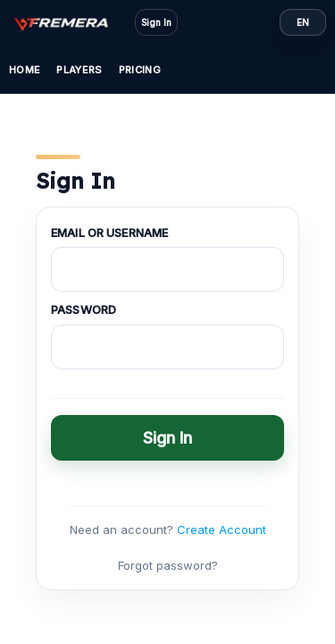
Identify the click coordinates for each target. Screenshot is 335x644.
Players (79, 70)
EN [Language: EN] (303, 22)
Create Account (222, 530)
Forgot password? (168, 565)
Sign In (156, 22)
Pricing (140, 70)
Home (25, 70)
